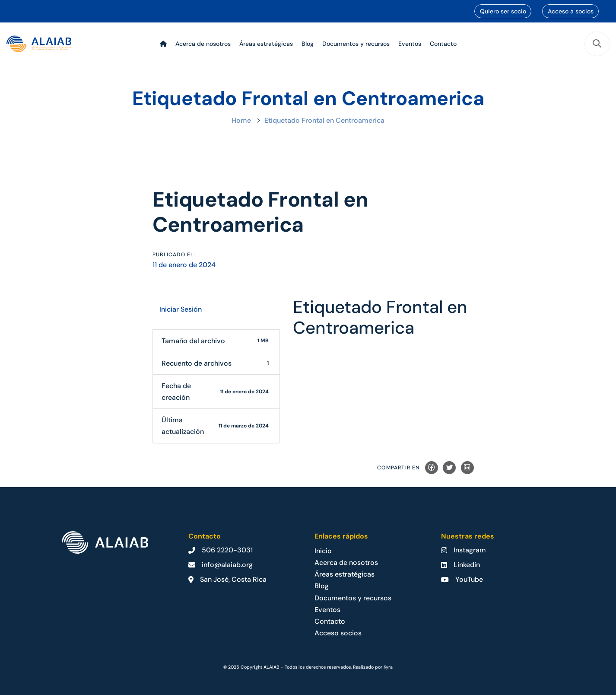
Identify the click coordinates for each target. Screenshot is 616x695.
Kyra (388, 667)
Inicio (323, 551)
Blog (322, 586)
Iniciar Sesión (181, 309)
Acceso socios (338, 633)
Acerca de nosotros (346, 563)
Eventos (327, 610)
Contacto (330, 621)
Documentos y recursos (353, 598)
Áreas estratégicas (345, 574)
